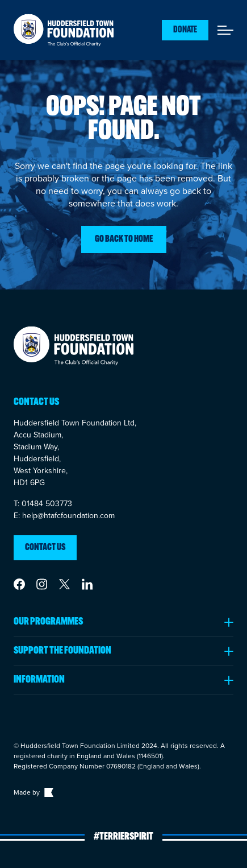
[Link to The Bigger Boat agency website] (48, 792)
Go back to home (124, 239)
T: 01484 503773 (43, 504)
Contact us (45, 548)
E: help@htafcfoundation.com (64, 516)
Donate (185, 30)
